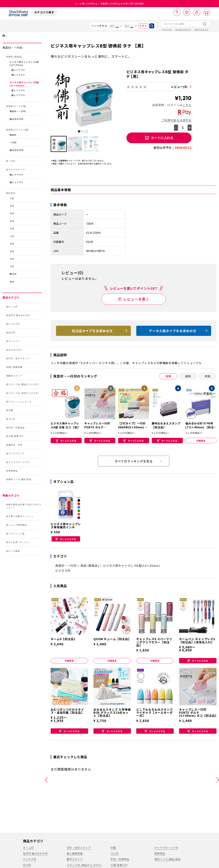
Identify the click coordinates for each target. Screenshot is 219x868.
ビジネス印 (14, 324)
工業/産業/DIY (16, 436)
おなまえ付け (15, 350)
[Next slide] (110, 97)
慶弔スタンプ (15, 376)
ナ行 (12, 229)
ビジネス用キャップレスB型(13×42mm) (24, 84)
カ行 (12, 206)
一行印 (13, 142)
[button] (59, 144)
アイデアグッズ (16, 453)
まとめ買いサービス (19, 542)
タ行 (12, 221)
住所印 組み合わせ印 (19, 315)
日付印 (12, 332)
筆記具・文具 (15, 445)
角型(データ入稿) (17, 106)
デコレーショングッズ (20, 402)
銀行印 (13, 274)
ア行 (12, 198)
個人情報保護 (15, 367)
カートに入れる (66, 441)
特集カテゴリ (11, 495)
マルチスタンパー (18, 169)
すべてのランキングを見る (134, 461)
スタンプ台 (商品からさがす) (24, 384)
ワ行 (12, 266)
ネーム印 (13, 307)
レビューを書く (136, 299)
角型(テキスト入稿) (19, 130)
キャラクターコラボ (19, 462)
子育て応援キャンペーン (21, 516)
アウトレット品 (16, 534)
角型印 (13, 135)
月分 (12, 282)
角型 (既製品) (15, 57)
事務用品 (13, 471)
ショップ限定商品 (18, 525)
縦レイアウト (18, 70)
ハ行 (12, 236)
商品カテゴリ (11, 297)
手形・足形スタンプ (19, 358)
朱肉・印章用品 (16, 427)
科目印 (12, 193)
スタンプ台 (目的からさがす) (24, 393)
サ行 (12, 213)
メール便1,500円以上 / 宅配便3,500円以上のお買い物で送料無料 (110, 3)
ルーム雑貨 (14, 551)
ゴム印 (12, 419)
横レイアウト (18, 75)
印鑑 (11, 410)
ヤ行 (12, 251)
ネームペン (14, 341)
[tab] (79, 131)
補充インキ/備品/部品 (20, 479)
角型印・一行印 (12, 48)
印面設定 (201, 441)
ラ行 (12, 259)
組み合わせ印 (17, 119)
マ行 (12, 244)
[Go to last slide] (55, 97)
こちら (187, 105)
